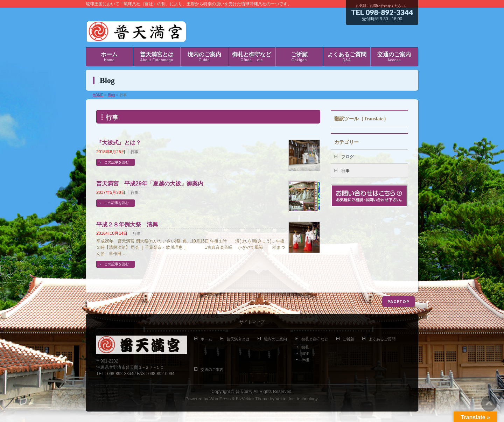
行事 (134, 152)
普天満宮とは (238, 339)
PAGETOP (398, 301)
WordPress (220, 399)
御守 (305, 353)
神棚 (305, 360)
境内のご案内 (275, 339)
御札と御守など (315, 339)
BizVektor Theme (252, 399)
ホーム (206, 339)
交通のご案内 (212, 370)
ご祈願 (348, 339)
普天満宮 (244, 392)
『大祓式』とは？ (119, 143)
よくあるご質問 (382, 339)
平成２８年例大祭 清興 (127, 224)
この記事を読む (117, 162)
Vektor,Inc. (286, 399)
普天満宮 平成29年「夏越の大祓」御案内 (150, 184)
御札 (305, 347)
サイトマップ (252, 322)
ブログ (348, 157)
